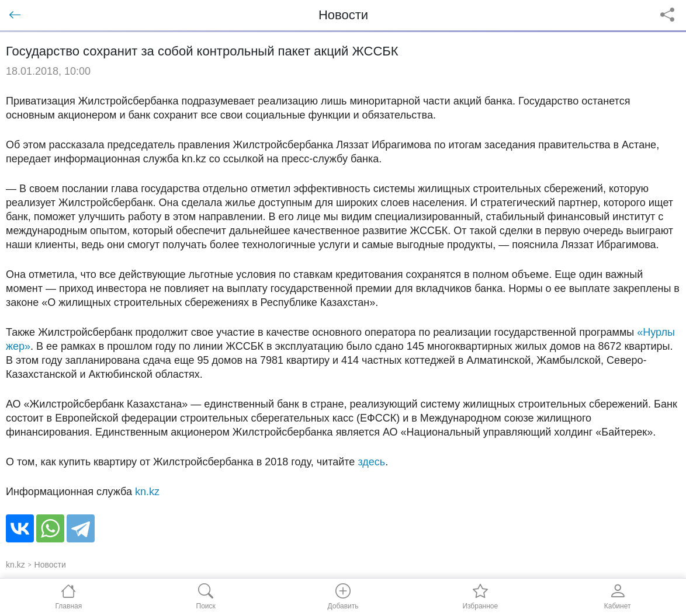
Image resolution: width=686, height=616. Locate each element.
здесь (371, 462)
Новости (50, 565)
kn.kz (147, 492)
